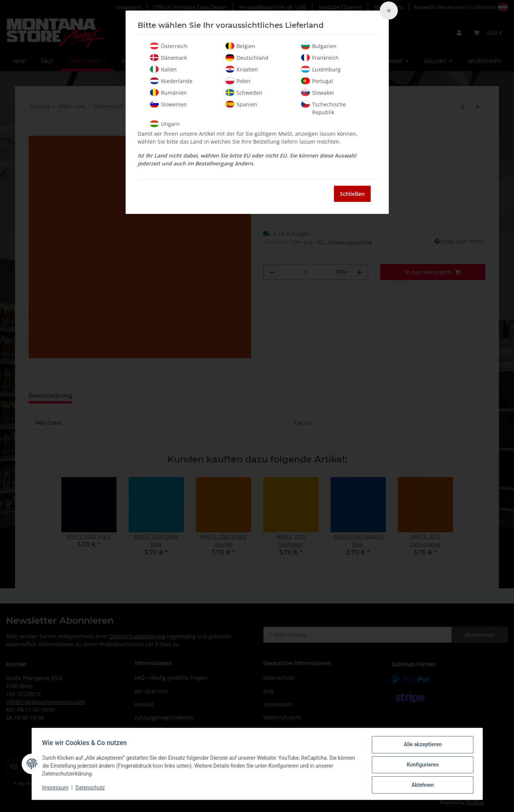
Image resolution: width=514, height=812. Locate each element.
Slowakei (317, 92)
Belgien (240, 46)
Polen (238, 81)
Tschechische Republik (323, 108)
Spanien (241, 104)
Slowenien (168, 104)
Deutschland (247, 58)
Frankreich (320, 58)
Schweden (244, 92)
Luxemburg (321, 69)
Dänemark (168, 58)
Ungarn (165, 124)
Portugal (317, 81)
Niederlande (171, 81)
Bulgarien (319, 46)
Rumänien (168, 92)
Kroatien (242, 69)
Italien (163, 69)
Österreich (169, 46)
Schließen (352, 194)
